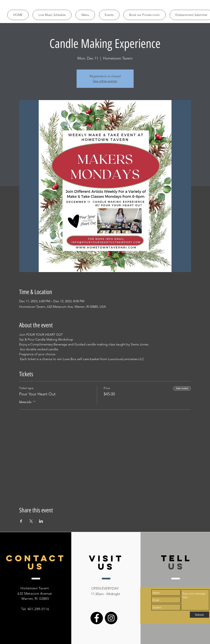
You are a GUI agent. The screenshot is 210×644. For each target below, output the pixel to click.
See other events (105, 81)
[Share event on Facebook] (21, 521)
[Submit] (200, 615)
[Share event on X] (31, 521)
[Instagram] (111, 618)
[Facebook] (97, 618)
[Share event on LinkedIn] (41, 521)
